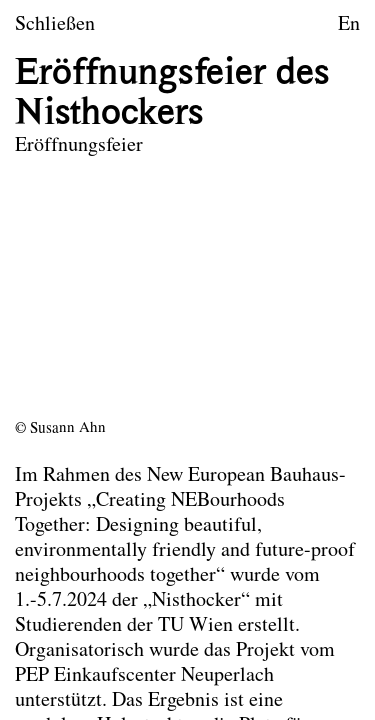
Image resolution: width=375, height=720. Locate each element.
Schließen (55, 25)
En (349, 25)
